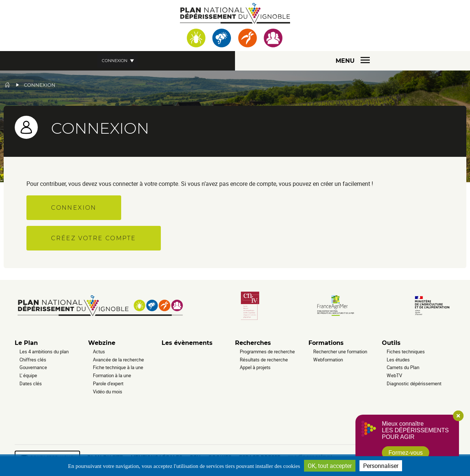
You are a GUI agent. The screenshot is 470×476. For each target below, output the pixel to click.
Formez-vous (406, 453)
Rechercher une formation (340, 351)
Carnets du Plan (403, 367)
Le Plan (26, 343)
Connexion (115, 61)
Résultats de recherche (264, 360)
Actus (99, 351)
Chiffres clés (33, 360)
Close (458, 416)
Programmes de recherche (267, 351)
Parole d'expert (108, 383)
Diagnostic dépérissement (414, 383)
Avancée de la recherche (118, 360)
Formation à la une (112, 375)
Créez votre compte (93, 238)
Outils (391, 343)
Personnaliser (381, 466)
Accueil (7, 85)
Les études (398, 360)
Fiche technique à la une (118, 367)
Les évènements (187, 343)
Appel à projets (255, 367)
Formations (326, 343)
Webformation (328, 360)
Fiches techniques (406, 351)
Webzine (102, 343)
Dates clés (31, 383)
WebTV (394, 375)
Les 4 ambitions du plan (44, 351)
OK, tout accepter (330, 466)
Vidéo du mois (108, 392)
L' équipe (28, 375)
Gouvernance (33, 367)
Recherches (253, 343)
